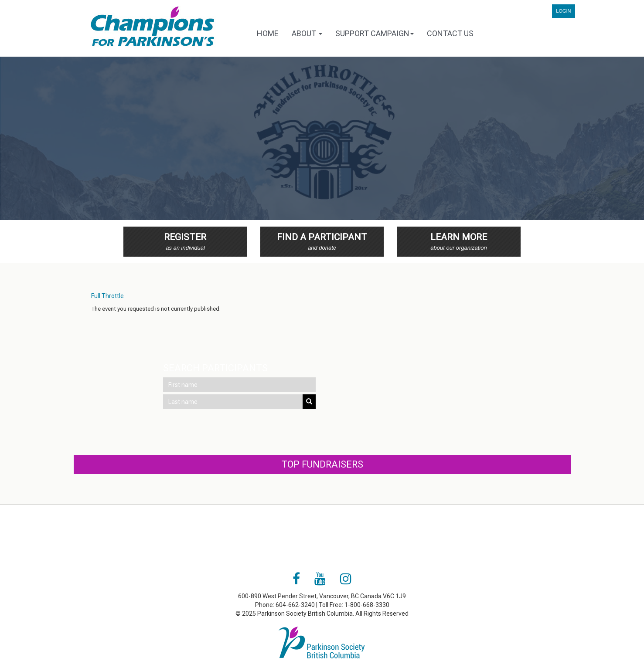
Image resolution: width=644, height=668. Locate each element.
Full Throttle (107, 296)
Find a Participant (322, 242)
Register (185, 242)
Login (563, 11)
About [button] (307, 33)
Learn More (459, 242)
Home (268, 33)
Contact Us (450, 33)
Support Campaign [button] (375, 33)
